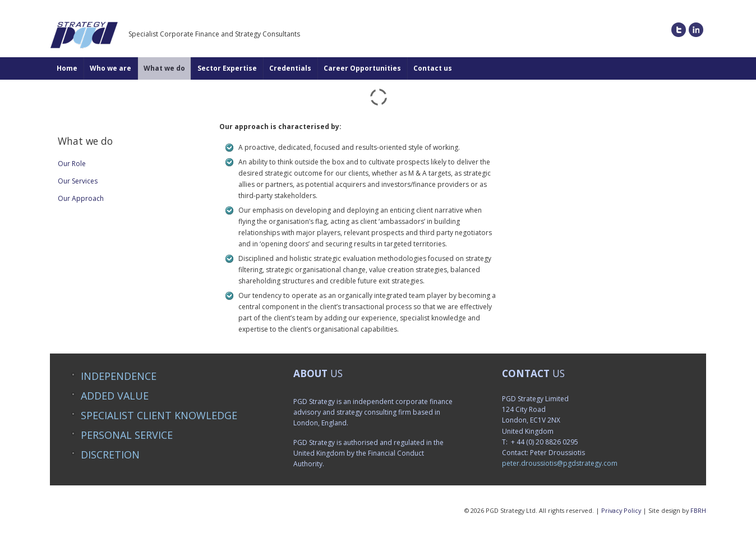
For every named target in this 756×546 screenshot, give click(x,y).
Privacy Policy (621, 510)
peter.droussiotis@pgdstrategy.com (560, 463)
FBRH (698, 510)
